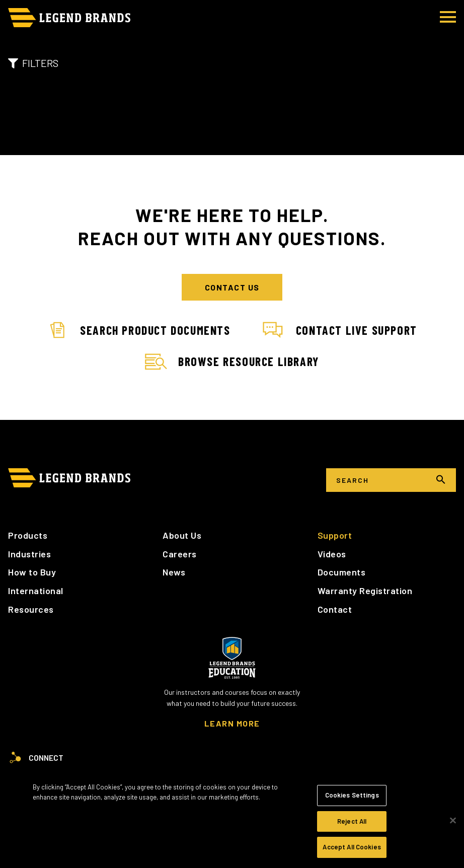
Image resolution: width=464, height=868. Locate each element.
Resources (31, 609)
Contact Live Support (340, 330)
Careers (180, 554)
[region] (232, 820)
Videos (332, 554)
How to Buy (32, 572)
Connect (36, 758)
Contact (335, 609)
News (174, 572)
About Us (182, 535)
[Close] (453, 821)
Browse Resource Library (232, 362)
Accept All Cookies (352, 847)
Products (28, 535)
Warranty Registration (365, 591)
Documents (342, 572)
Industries (29, 554)
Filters (33, 63)
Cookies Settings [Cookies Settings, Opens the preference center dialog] (352, 795)
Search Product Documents (138, 330)
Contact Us (232, 287)
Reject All (352, 821)
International (36, 591)
